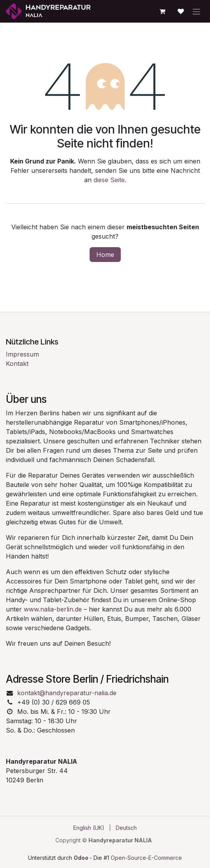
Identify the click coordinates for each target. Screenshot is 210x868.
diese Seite (109, 180)
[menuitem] (89, 828)
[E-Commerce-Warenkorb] (162, 11)
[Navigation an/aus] (196, 11)
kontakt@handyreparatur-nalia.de (67, 693)
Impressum (22, 354)
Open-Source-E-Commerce (146, 858)
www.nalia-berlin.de (53, 609)
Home (105, 255)
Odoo (82, 858)
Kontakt (17, 364)
